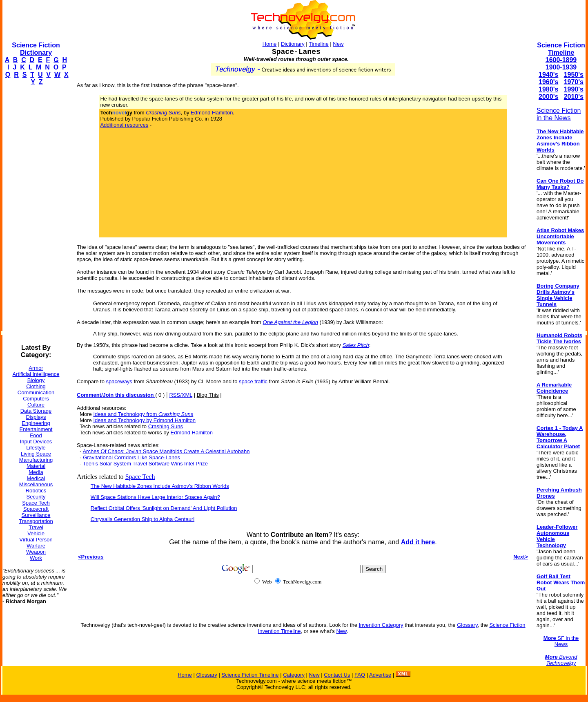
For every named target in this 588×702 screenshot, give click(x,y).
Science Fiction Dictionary (36, 49)
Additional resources (124, 125)
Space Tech (36, 503)
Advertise (380, 675)
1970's (574, 82)
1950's (574, 75)
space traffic (253, 381)
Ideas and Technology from (143, 414)
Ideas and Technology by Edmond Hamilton (144, 420)
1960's (548, 82)
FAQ (360, 675)
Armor (36, 368)
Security (36, 497)
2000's (548, 97)
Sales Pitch (356, 345)
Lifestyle (36, 448)
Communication (36, 392)
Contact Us (337, 675)
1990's (574, 89)
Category (294, 675)
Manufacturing (36, 460)
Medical (36, 478)
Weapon (36, 552)
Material (36, 466)
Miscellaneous (36, 484)
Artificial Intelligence (36, 374)
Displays (36, 417)
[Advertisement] (35, 215)
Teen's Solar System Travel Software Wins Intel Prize (145, 464)
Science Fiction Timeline (561, 49)
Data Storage (36, 411)
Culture (36, 405)
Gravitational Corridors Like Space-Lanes (131, 457)
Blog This (208, 395)
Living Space (36, 454)
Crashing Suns (166, 426)
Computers (36, 399)
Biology (36, 380)
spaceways (119, 381)
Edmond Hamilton (212, 113)
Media (36, 472)
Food (36, 435)
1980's (548, 89)
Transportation (36, 521)
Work (36, 558)
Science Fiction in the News (559, 114)
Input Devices (36, 442)
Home (270, 44)
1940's (548, 75)
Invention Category (381, 625)
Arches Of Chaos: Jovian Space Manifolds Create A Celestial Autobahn (166, 451)
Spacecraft (36, 509)
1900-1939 (561, 67)
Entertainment (36, 429)
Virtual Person (36, 540)
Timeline (319, 44)
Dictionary (293, 44)
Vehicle (36, 533)
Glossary (467, 625)
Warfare (36, 546)
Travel (36, 527)
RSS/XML (181, 395)
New (338, 44)
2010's (574, 97)
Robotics (36, 491)
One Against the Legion (291, 322)
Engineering (36, 423)
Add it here (418, 542)
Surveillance (36, 515)
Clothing (36, 386)
